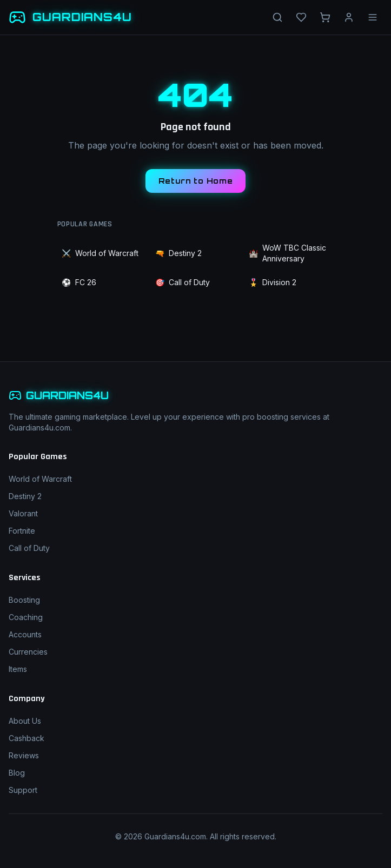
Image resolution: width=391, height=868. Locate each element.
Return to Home (196, 181)
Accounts (25, 634)
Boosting (24, 600)
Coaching (26, 617)
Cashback (26, 738)
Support (23, 790)
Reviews (24, 755)
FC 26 (79, 282)
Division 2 (273, 282)
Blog (17, 773)
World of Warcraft (100, 253)
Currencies (28, 652)
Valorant (23, 513)
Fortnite (22, 531)
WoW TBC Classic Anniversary (287, 253)
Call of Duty (183, 282)
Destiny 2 (178, 253)
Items (18, 669)
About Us (25, 721)
